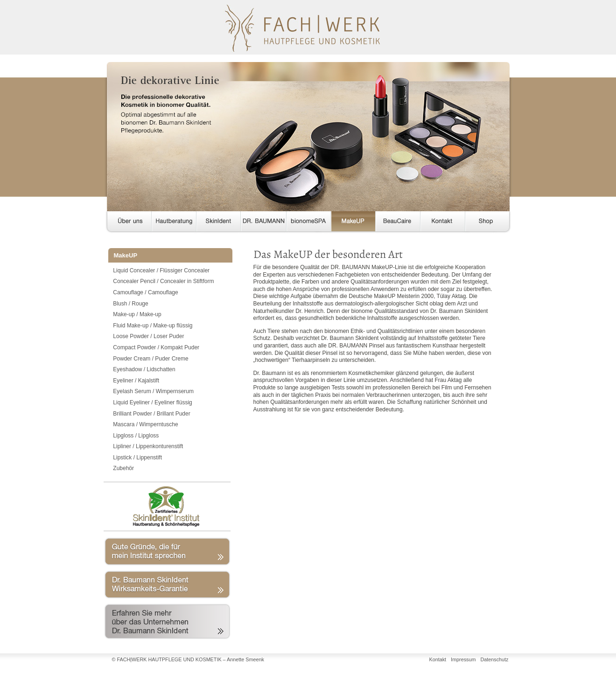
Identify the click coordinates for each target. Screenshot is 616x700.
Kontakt (443, 223)
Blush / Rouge (130, 304)
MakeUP (353, 223)
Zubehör (123, 468)
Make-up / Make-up (137, 314)
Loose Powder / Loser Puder (148, 336)
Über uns (127, 223)
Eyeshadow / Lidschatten (144, 369)
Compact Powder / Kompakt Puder (156, 347)
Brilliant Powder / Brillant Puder (151, 414)
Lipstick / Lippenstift (137, 457)
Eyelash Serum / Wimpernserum (153, 391)
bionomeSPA (309, 223)
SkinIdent (219, 223)
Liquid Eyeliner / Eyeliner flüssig (152, 402)
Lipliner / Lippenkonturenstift (148, 446)
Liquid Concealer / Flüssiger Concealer (161, 270)
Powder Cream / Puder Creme (150, 359)
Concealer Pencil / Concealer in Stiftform (163, 281)
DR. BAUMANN (264, 223)
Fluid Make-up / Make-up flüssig (153, 326)
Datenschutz (494, 659)
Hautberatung (174, 223)
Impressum (463, 659)
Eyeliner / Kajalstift (136, 381)
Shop (487, 223)
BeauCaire (398, 223)
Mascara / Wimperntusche (145, 424)
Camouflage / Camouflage (145, 292)
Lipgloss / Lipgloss (136, 436)
